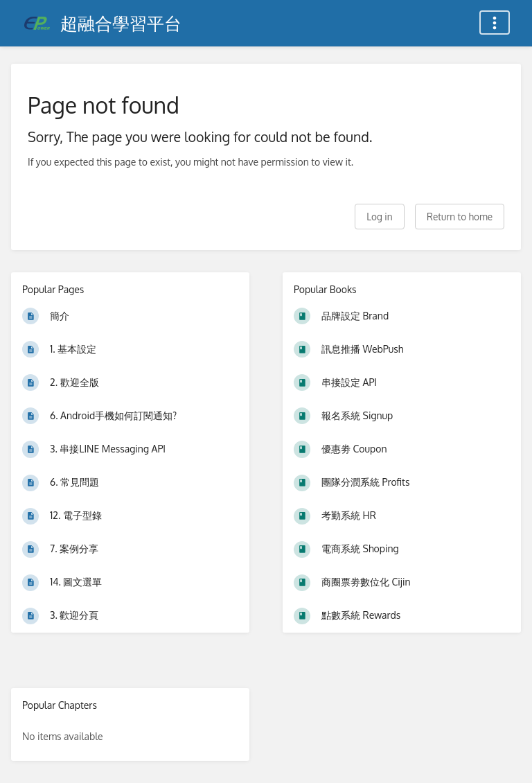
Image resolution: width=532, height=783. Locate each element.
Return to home (460, 217)
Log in (379, 217)
